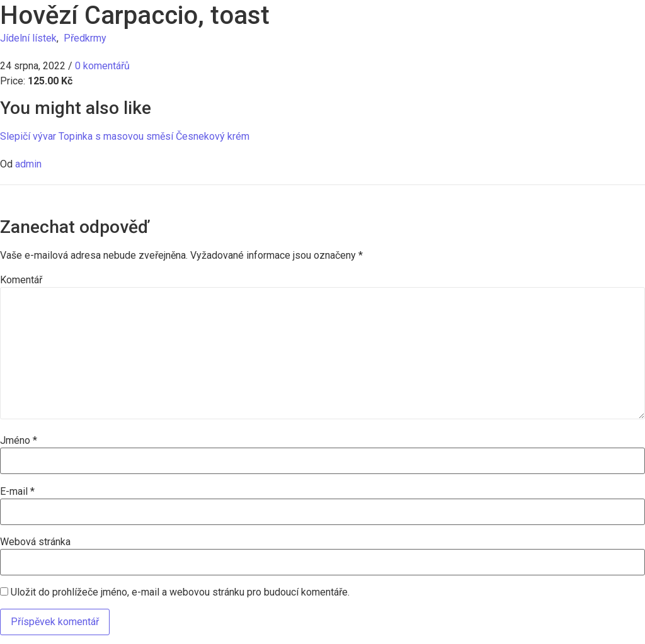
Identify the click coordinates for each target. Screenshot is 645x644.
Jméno (19, 441)
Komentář (21, 280)
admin (28, 164)
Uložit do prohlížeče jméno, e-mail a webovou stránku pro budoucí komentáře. (180, 592)
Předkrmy (85, 38)
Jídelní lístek (28, 38)
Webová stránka (35, 542)
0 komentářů (102, 66)
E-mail (17, 492)
